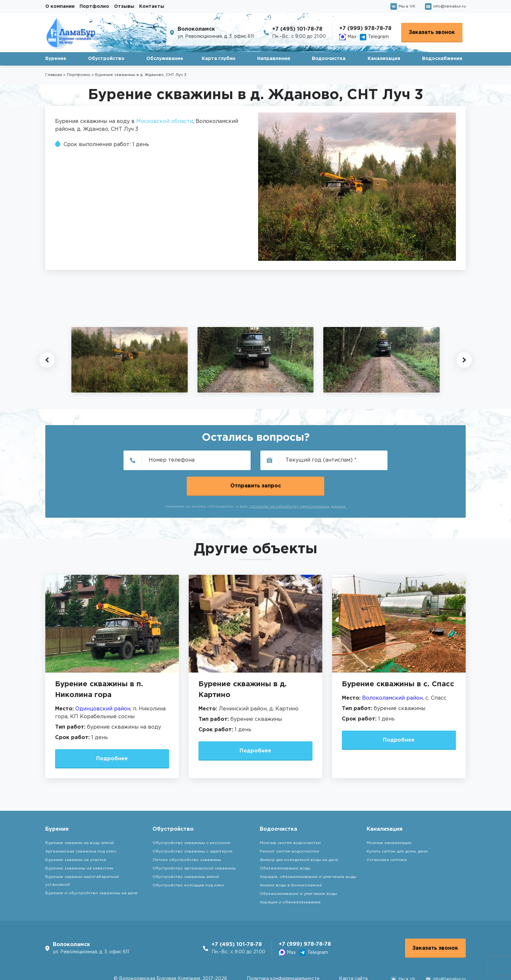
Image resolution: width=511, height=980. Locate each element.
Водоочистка (329, 59)
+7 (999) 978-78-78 (365, 29)
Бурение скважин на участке (76, 834)
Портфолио (94, 7)
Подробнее (112, 733)
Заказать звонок (432, 32)
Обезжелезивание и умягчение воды (298, 868)
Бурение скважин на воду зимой (80, 817)
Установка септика (387, 834)
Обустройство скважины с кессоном (191, 817)
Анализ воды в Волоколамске (291, 860)
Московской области (165, 121)
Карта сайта (353, 954)
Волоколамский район (392, 672)
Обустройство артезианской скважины (194, 843)
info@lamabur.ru (445, 7)
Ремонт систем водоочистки (289, 826)
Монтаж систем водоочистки (290, 817)
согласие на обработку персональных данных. (298, 481)
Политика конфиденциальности (283, 954)
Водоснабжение (442, 59)
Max (348, 37)
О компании (60, 7)
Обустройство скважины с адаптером (192, 826)
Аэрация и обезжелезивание (290, 877)
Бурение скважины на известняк (79, 843)
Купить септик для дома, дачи (397, 826)
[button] (47, 360)
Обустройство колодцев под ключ (188, 860)
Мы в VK (403, 7)
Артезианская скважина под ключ (81, 826)
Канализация (384, 59)
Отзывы (124, 7)
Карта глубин (219, 59)
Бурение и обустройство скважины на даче (91, 868)
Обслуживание (165, 59)
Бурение (56, 59)
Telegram (374, 37)
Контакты (152, 7)
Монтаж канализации (389, 817)
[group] (130, 360)
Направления (274, 59)
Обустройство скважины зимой (186, 851)
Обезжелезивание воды (285, 843)
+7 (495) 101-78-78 (297, 29)
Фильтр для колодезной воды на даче (299, 834)
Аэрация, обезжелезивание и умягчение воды (308, 851)
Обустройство (106, 59)
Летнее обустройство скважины (187, 834)
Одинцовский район (103, 683)
